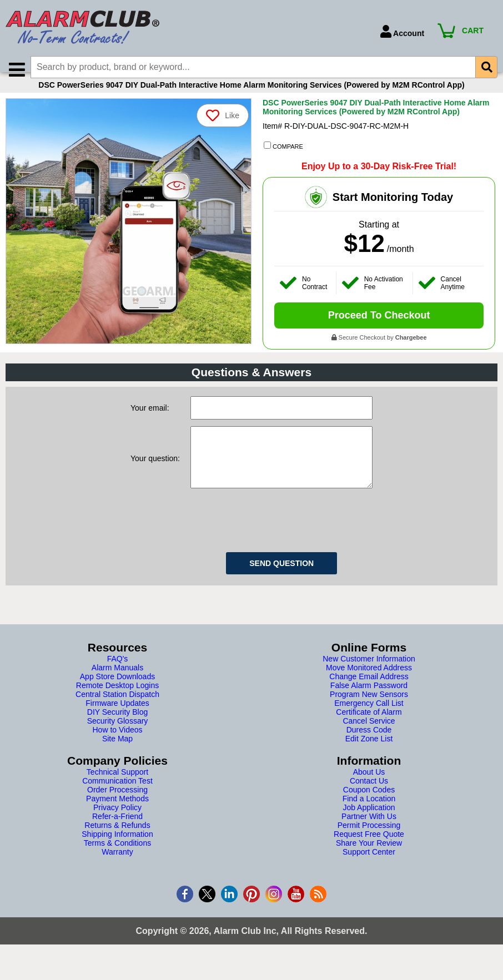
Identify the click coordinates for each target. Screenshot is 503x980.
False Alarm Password (369, 710)
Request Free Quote (369, 858)
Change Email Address (369, 701)
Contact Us (369, 805)
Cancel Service (369, 745)
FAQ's (118, 683)
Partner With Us (369, 841)
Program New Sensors (369, 719)
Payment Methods (117, 823)
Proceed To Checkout (379, 329)
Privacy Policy (117, 832)
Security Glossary (118, 745)
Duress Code (369, 754)
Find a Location (369, 823)
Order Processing (117, 814)
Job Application (369, 832)
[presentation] (275, 543)
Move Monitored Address (369, 692)
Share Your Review (369, 867)
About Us (369, 796)
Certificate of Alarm (369, 736)
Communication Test (117, 805)
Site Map (117, 763)
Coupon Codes (369, 814)
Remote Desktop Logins (117, 710)
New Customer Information (369, 683)
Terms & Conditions (117, 867)
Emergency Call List (369, 728)
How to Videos (117, 754)
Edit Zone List (369, 763)
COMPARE (283, 159)
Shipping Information (117, 858)
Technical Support (117, 796)
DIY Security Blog (117, 736)
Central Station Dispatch (117, 719)
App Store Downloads (117, 701)
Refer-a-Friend (117, 841)
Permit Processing (369, 850)
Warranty (117, 876)
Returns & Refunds (117, 850)
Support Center (369, 876)
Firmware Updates (117, 728)
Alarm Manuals (117, 692)
